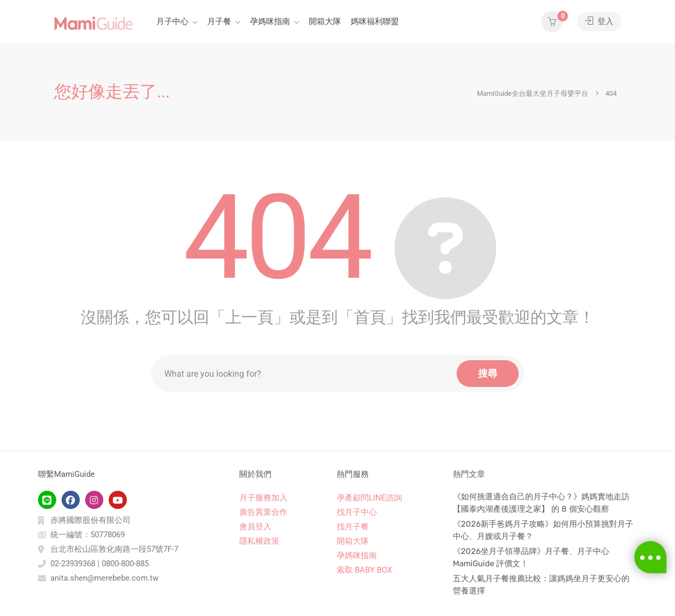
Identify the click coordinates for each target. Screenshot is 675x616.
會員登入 (255, 527)
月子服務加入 (263, 498)
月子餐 (219, 21)
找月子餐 (353, 527)
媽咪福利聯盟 (375, 21)
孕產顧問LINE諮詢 (369, 498)
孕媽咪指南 (270, 21)
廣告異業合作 (263, 512)
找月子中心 (357, 512)
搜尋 (488, 373)
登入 (599, 21)
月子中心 (172, 21)
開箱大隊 (325, 21)
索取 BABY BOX (364, 570)
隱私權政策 (259, 541)
